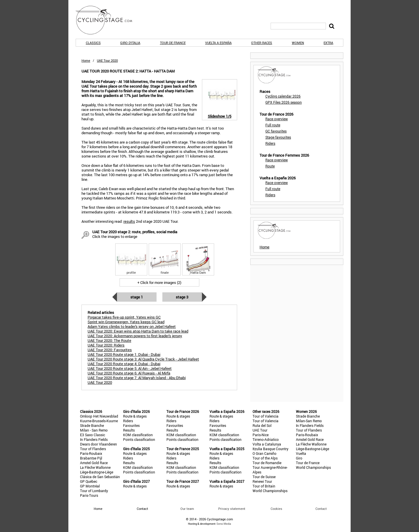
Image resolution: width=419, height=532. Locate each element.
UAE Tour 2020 (100, 382)
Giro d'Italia (130, 43)
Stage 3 (182, 297)
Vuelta (301, 453)
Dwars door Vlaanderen (98, 444)
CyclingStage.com (108, 20)
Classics (93, 43)
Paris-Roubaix (91, 453)
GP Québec (89, 481)
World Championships (270, 491)
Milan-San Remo (309, 421)
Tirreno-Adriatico (266, 439)
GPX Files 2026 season (284, 102)
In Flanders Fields (94, 439)
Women (298, 43)
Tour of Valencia (266, 416)
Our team (187, 509)
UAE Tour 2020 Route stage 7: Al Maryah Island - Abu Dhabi (137, 378)
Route (270, 166)
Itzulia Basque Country (270, 449)
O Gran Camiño (264, 453)
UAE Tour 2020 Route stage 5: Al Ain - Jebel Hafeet (130, 368)
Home (86, 60)
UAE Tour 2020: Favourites (110, 350)
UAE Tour (260, 430)
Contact (321, 509)
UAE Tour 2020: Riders (106, 345)
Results (129, 430)
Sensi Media (224, 524)
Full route (273, 125)
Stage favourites (278, 137)
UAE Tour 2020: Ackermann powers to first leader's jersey (135, 336)
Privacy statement (232, 509)
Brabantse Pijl (91, 458)
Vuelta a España (218, 43)
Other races (262, 43)
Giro (299, 458)
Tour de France (173, 43)
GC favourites (276, 131)
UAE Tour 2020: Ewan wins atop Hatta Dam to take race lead (138, 331)
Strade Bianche (92, 425)
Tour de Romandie (267, 463)
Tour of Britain (264, 486)
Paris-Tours (89, 495)
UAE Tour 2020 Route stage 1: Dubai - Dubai (124, 354)
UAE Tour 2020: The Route (109, 340)
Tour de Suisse (264, 477)
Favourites (131, 425)
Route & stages (135, 416)
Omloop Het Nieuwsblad (99, 416)
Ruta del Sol (262, 425)
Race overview (277, 119)
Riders (270, 143)
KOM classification (138, 435)
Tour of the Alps (265, 458)
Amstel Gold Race (94, 463)
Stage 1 (137, 297)
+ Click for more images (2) (159, 282)
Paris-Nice (261, 435)
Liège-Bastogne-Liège (97, 472)
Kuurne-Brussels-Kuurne (99, 421)
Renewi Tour (262, 481)
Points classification (139, 439)
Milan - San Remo (94, 430)
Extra (328, 43)
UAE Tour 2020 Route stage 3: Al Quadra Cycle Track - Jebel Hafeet (143, 359)
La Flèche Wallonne (95, 467)
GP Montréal (90, 486)
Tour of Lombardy (94, 491)
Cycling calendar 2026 (283, 96)
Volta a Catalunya (267, 444)
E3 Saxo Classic (93, 435)
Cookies (276, 509)
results (129, 221)
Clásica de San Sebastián (100, 477)
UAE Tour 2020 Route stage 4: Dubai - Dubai (124, 364)
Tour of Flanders (93, 449)
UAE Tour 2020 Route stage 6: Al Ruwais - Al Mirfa (129, 373)
